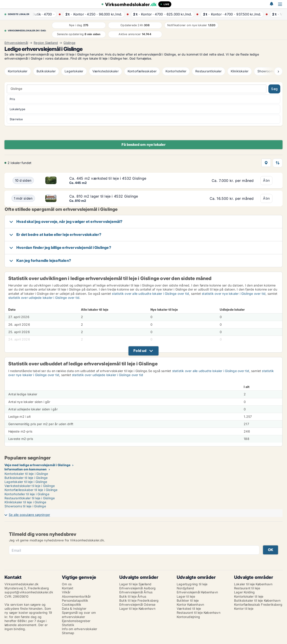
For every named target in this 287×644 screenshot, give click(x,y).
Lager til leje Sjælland (135, 584)
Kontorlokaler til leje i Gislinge (26, 474)
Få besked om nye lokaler (143, 144)
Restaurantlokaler (208, 71)
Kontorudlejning (188, 617)
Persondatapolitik (75, 600)
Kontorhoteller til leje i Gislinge (27, 494)
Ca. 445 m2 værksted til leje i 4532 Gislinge (108, 178)
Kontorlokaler (18, 71)
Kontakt (68, 588)
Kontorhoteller (176, 71)
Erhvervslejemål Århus (136, 592)
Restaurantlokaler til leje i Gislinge (30, 498)
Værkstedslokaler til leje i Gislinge (30, 486)
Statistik (68, 625)
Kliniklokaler (240, 71)
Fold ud (140, 351)
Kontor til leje (244, 608)
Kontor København (190, 604)
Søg (274, 89)
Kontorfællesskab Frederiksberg (258, 604)
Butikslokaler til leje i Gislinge (26, 478)
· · (45, 14)
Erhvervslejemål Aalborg (138, 588)
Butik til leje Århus (133, 596)
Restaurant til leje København (199, 613)
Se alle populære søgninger (29, 515)
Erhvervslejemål (16, 43)
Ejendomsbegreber (76, 621)
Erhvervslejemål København (197, 592)
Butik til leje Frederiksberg (139, 600)
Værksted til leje (189, 608)
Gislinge (69, 43)
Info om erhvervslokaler (80, 629)
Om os (67, 584)
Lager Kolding (245, 592)
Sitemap (68, 633)
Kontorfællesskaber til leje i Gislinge (31, 490)
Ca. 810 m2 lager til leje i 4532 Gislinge (104, 196)
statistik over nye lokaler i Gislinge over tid (234, 294)
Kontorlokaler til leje (249, 596)
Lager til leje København (137, 608)
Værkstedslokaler (105, 71)
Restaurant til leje (247, 588)
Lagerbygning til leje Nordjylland (192, 586)
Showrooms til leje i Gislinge (25, 506)
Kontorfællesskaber (142, 71)
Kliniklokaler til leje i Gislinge (25, 502)
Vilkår (66, 592)
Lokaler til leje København (253, 584)
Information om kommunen (26, 469)
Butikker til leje (188, 600)
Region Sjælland (46, 43)
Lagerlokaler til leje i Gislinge (26, 482)
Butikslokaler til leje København (257, 600)
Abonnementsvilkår (76, 596)
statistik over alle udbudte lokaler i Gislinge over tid (150, 294)
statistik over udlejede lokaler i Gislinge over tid (44, 298)
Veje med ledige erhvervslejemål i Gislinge (37, 465)
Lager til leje (186, 596)
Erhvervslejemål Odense (137, 604)
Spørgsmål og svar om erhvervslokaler (79, 615)
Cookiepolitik (72, 604)
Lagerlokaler (74, 71)
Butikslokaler (46, 71)
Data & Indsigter (74, 608)
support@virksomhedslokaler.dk (29, 592)
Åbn (266, 180)
